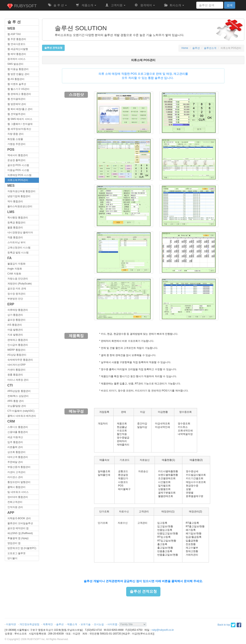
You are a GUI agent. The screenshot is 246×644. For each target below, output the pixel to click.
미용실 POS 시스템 (18, 170)
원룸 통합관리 (15, 375)
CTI (10, 385)
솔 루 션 (57, 5)
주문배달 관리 (15, 462)
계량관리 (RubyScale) (20, 284)
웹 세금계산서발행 (18, 49)
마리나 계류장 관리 (18, 380)
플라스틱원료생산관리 (20, 206)
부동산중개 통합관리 (19, 467)
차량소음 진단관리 (18, 279)
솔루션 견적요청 (143, 591)
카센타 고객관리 (16, 472)
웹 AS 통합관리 (16, 79)
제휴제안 (48, 624)
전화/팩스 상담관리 (18, 396)
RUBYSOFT (22, 6)
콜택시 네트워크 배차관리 (22, 416)
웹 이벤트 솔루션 (17, 84)
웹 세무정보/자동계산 (19, 129)
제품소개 (86, 5)
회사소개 (174, 5)
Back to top (224, 625)
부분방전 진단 (15, 299)
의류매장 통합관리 (18, 310)
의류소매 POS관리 (18, 180)
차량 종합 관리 (16, 134)
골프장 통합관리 (16, 320)
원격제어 (145, 5)
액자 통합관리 (15, 201)
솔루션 (196, 48)
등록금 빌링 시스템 (18, 253)
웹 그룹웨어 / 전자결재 (20, 124)
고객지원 (115, 5)
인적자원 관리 (15, 507)
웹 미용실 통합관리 (18, 69)
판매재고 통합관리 (18, 340)
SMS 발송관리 (15, 64)
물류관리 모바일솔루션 (20, 523)
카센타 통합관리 (16, 370)
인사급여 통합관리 (18, 345)
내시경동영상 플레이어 (20, 232)
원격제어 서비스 (16, 59)
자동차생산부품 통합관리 (21, 191)
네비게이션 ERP (17, 365)
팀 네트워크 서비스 (18, 492)
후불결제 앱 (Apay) (18, 538)
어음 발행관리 (15, 330)
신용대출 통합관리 (18, 432)
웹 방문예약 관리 (17, 104)
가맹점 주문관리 (16, 144)
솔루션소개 (210, 48)
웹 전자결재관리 (16, 99)
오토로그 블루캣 (16, 553)
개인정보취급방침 (29, 624)
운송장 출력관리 (16, 160)
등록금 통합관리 (16, 223)
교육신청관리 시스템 (19, 248)
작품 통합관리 (15, 237)
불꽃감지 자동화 (16, 264)
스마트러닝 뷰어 (16, 242)
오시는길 (99, 624)
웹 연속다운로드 (16, 44)
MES (11, 186)
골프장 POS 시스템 (18, 165)
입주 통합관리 (15, 442)
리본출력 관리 (15, 447)
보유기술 (86, 624)
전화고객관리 (15, 502)
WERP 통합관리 (16, 350)
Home (185, 48)
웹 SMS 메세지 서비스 (20, 119)
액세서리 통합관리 (18, 155)
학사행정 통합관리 (18, 218)
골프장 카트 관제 (17, 289)
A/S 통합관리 (15, 325)
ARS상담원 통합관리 (19, 391)
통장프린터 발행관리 (19, 482)
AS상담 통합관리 (17, 355)
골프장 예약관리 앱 (18, 528)
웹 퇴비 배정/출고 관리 (20, 109)
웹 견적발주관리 (16, 114)
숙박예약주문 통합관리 (20, 360)
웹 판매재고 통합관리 (19, 94)
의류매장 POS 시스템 (19, 175)
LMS (11, 212)
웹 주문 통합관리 (17, 39)
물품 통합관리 (15, 228)
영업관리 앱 (14, 543)
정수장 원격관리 (16, 294)
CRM (11, 421)
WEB (11, 28)
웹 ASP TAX (14, 34)
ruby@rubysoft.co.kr (163, 630)
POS (11, 150)
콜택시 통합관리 (16, 487)
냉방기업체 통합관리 (19, 196)
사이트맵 (112, 624)
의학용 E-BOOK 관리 (19, 518)
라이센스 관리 (15, 477)
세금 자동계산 (15, 437)
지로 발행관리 (15, 335)
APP (11, 513)
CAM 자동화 (14, 274)
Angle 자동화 (15, 269)
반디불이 (12, 558)
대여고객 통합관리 (18, 457)
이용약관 (11, 624)
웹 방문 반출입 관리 (18, 74)
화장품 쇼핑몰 (15, 139)
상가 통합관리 (15, 315)
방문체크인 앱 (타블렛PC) (22, 548)
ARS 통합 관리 (16, 401)
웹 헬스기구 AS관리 (19, 89)
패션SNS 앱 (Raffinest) (20, 533)
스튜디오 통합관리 (18, 427)
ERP (11, 304)
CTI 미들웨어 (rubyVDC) (21, 411)
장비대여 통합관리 (18, 497)
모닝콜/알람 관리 (17, 406)
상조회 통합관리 (16, 452)
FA (10, 258)
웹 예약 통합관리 (17, 54)
